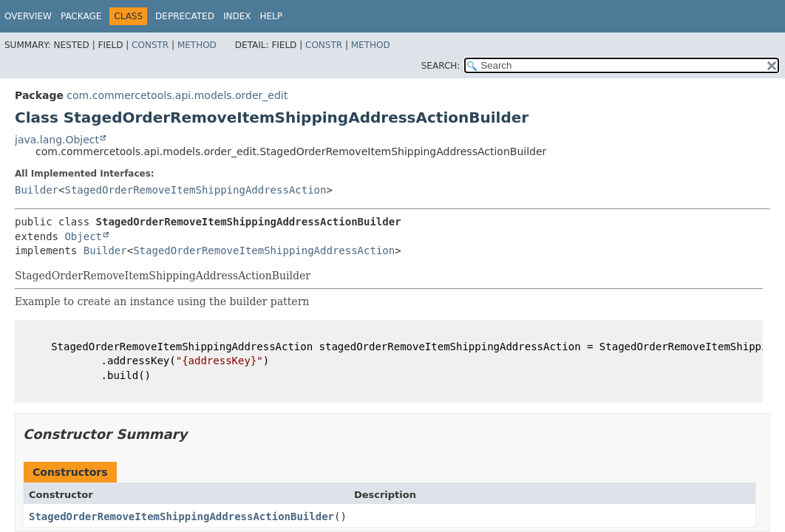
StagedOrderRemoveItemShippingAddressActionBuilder (181, 516)
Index (237, 16)
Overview (28, 16)
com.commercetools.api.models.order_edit (177, 95)
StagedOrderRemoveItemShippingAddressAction (195, 190)
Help (271, 16)
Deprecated (185, 16)
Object (83, 236)
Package (81, 16)
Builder (37, 190)
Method (197, 45)
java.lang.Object (57, 140)
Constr (150, 45)
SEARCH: (441, 66)
